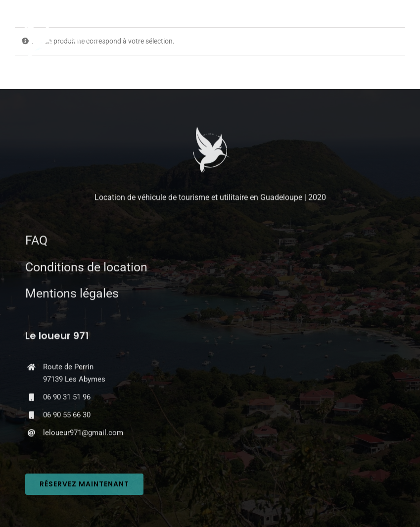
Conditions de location (86, 268)
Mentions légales (72, 294)
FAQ (36, 241)
